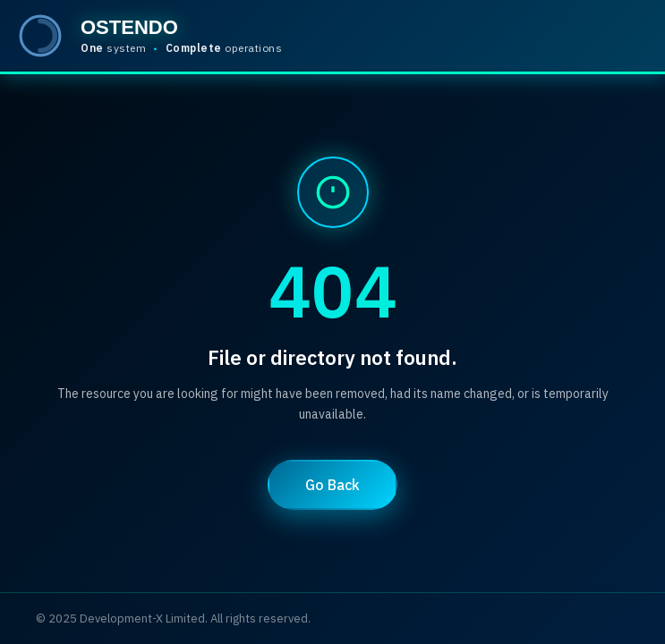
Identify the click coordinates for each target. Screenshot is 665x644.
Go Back (332, 485)
